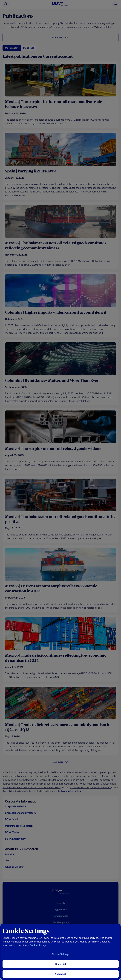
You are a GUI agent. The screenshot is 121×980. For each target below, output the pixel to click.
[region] (60, 952)
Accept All (61, 974)
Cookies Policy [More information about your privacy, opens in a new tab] (38, 945)
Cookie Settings (61, 954)
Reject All (61, 964)
